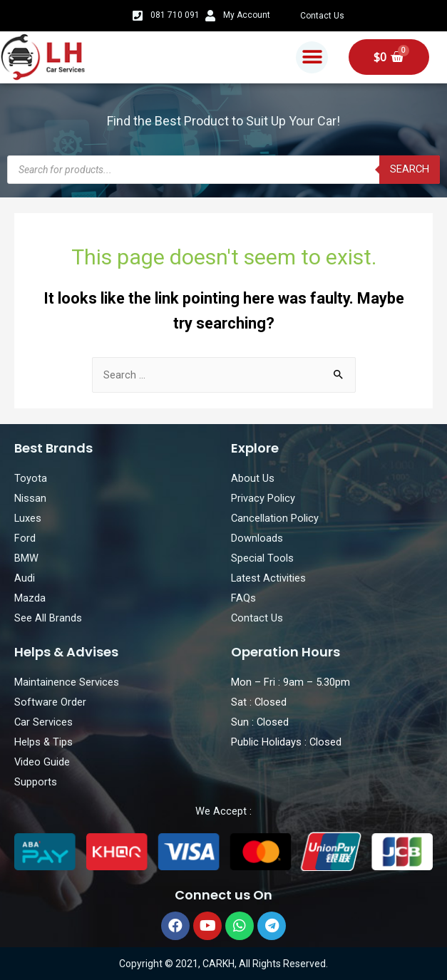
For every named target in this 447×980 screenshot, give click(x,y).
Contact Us (322, 16)
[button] (312, 57)
